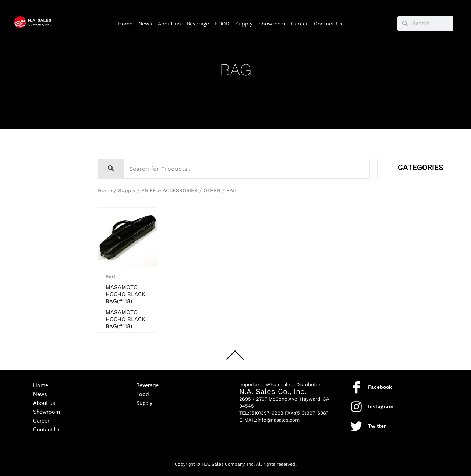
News (145, 24)
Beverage (198, 24)
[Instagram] (356, 407)
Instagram (381, 406)
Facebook (380, 387)
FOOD (222, 24)
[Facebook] (356, 387)
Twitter (377, 426)
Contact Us (328, 24)
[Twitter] (356, 426)
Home (125, 24)
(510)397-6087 (312, 413)
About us (169, 24)
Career (300, 24)
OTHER (212, 190)
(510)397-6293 (266, 413)
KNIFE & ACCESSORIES (169, 190)
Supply (244, 24)
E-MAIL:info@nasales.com (269, 420)
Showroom (272, 24)
